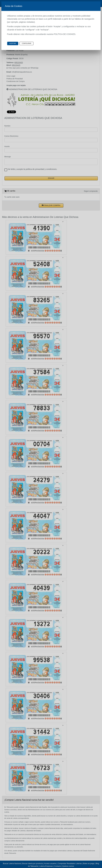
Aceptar (13, 43)
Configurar (26, 43)
